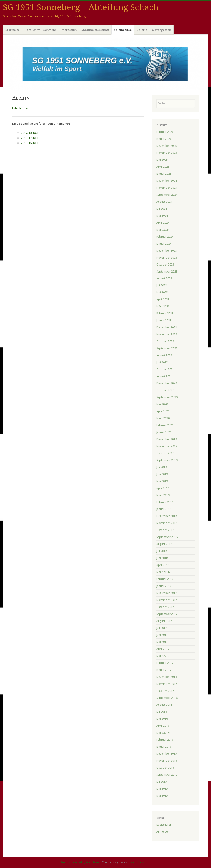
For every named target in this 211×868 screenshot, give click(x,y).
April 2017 (163, 649)
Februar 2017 (165, 663)
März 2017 (163, 656)
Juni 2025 (162, 160)
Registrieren (164, 825)
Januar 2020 (164, 432)
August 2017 (164, 621)
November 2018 (167, 523)
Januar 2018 (164, 586)
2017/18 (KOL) (30, 133)
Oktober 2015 (165, 768)
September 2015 (167, 775)
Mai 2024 (162, 216)
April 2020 (163, 411)
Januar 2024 (164, 244)
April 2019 (163, 488)
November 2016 (167, 684)
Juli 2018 (162, 551)
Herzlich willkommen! (40, 30)
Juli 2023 (162, 285)
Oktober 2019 (165, 453)
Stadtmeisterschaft (95, 30)
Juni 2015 (162, 789)
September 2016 (167, 698)
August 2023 (164, 278)
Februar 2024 (165, 237)
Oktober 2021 (165, 369)
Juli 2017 (162, 628)
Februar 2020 (165, 425)
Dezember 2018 (167, 516)
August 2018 (164, 544)
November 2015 (167, 761)
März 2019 (163, 495)
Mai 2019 (162, 481)
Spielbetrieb (123, 30)
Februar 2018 (165, 579)
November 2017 (167, 600)
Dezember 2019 (167, 439)
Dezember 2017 (167, 593)
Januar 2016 (164, 747)
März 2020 (163, 418)
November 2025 (167, 153)
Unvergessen (162, 30)
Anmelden (163, 832)
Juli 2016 (162, 712)
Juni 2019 (162, 474)
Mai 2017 (162, 642)
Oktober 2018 (165, 530)
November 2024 (167, 188)
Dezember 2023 (167, 251)
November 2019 (167, 446)
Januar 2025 (164, 174)
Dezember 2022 (167, 327)
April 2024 (163, 223)
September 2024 (167, 195)
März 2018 (163, 572)
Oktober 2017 (165, 607)
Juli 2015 (162, 782)
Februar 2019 (165, 502)
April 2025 (163, 167)
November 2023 (167, 258)
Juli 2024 (162, 209)
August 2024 (164, 202)
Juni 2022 (162, 362)
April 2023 (163, 299)
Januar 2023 (164, 320)
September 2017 (167, 614)
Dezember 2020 (167, 383)
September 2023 (167, 271)
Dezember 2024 (167, 181)
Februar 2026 (165, 132)
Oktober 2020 (165, 390)
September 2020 (167, 397)
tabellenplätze (22, 108)
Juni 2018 (162, 558)
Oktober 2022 (165, 341)
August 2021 (164, 376)
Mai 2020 (162, 404)
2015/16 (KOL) (30, 143)
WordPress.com (140, 862)
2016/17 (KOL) (30, 138)
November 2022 (167, 334)
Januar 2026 (164, 139)
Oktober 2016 (165, 691)
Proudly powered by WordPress (80, 862)
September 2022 (167, 348)
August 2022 (164, 355)
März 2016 (163, 733)
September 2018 (167, 537)
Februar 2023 (165, 313)
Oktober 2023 (165, 265)
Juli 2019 (162, 467)
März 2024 (163, 230)
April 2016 (163, 726)
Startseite (13, 30)
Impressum (69, 30)
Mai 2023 (162, 292)
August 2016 (164, 705)
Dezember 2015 (167, 754)
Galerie (142, 30)
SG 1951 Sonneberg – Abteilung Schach (81, 7)
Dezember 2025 (167, 146)
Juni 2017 (162, 635)
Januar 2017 (164, 670)
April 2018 (163, 565)
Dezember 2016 (167, 677)
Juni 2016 (162, 719)
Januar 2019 (164, 509)
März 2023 (163, 306)
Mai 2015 (162, 796)
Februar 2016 (165, 740)
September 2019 (167, 460)
